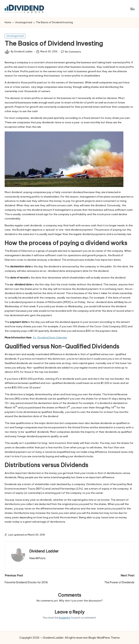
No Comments (71, 52)
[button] (37, 558)
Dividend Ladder (44, 551)
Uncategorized (15, 36)
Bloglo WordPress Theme (104, 638)
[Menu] (132, 9)
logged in (65, 618)
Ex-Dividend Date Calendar (50, 338)
